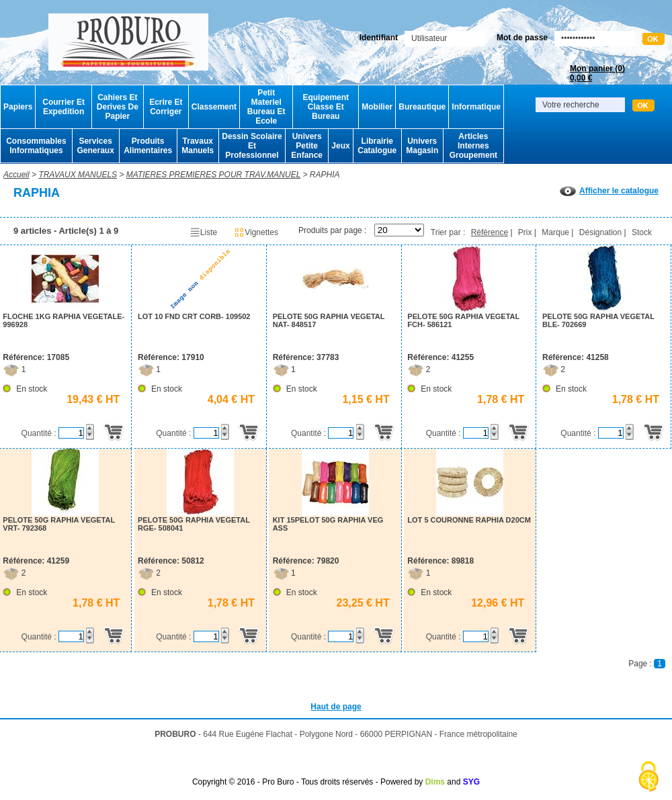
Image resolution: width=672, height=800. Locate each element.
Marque (555, 232)
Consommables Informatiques (36, 146)
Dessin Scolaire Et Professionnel (252, 146)
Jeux (340, 146)
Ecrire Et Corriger (166, 107)
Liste (203, 232)
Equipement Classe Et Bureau (326, 107)
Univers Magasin (422, 146)
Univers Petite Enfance (307, 146)
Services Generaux (95, 146)
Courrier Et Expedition (64, 107)
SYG (471, 782)
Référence (490, 232)
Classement (214, 107)
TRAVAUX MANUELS (78, 175)
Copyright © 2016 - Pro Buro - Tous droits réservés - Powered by (307, 782)
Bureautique (422, 107)
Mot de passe (522, 38)
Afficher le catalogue (609, 191)
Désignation (600, 232)
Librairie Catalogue (377, 146)
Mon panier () (597, 73)
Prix (525, 232)
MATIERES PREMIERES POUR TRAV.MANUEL (213, 175)
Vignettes (256, 232)
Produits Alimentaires (148, 146)
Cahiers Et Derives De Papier (118, 107)
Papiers (18, 107)
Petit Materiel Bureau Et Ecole (266, 107)
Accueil (16, 175)
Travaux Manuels (198, 146)
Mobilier (377, 107)
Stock (642, 232)
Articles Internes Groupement (473, 146)
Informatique (476, 107)
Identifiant (379, 38)
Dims (435, 782)
